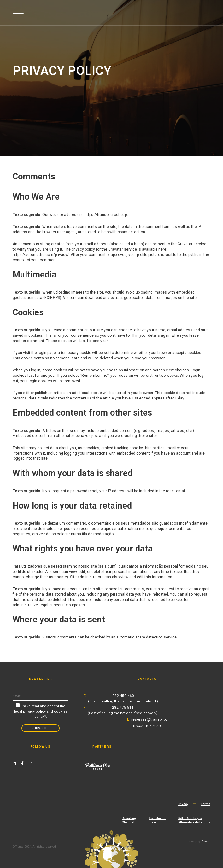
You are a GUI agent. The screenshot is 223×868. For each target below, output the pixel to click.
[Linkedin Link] (14, 764)
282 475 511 (123, 710)
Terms (206, 804)
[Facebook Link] (22, 764)
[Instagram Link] (30, 764)
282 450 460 (123, 699)
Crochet (206, 842)
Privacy (183, 804)
